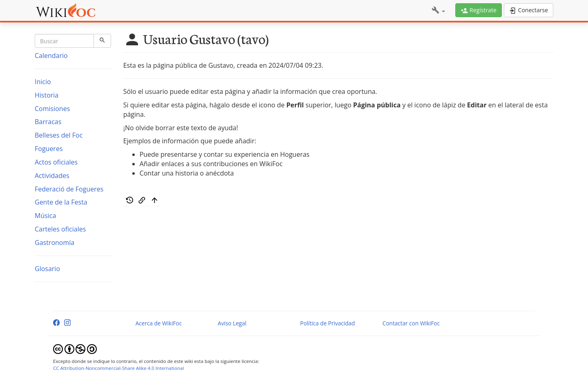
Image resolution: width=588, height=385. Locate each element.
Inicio (43, 82)
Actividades (52, 176)
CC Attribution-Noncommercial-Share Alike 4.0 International (118, 368)
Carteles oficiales (60, 229)
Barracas (48, 122)
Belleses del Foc (59, 135)
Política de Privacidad (327, 323)
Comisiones (52, 109)
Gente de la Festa (61, 202)
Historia (47, 95)
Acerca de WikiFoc (159, 323)
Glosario (47, 269)
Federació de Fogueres (69, 189)
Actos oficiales (56, 162)
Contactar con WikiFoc (411, 323)
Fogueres (49, 149)
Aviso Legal (232, 323)
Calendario (51, 56)
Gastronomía (55, 243)
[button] (438, 10)
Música (45, 216)
